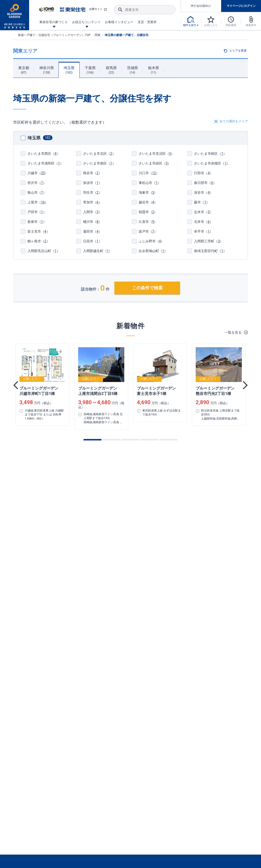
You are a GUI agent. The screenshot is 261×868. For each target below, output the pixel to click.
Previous (17, 385)
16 (43, 202)
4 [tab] (150, 440)
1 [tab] (93, 440)
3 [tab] (130, 440)
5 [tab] (168, 440)
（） (40, 154)
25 (43, 173)
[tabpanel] (42, 385)
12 (154, 173)
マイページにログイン (241, 6)
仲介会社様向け (201, 6)
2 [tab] (111, 440)
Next (244, 385)
